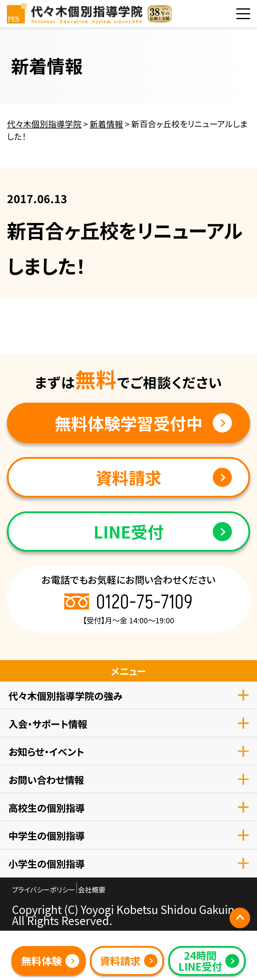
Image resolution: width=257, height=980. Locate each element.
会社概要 (92, 889)
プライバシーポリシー (44, 889)
